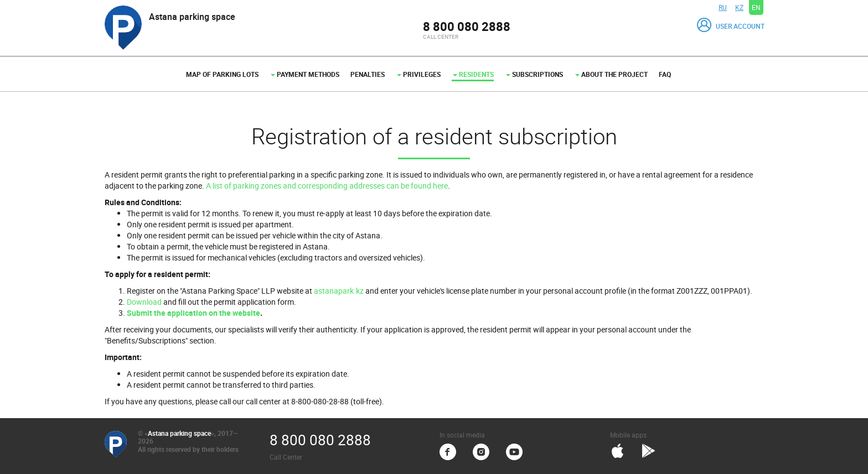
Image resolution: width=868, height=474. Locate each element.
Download (144, 302)
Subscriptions (534, 74)
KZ (739, 7)
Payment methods (305, 74)
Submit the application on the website (193, 313)
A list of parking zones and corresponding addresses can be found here (327, 186)
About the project (611, 74)
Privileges (419, 74)
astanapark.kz (339, 291)
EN (756, 7)
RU (723, 7)
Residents (473, 74)
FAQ (665, 74)
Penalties (368, 74)
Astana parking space (179, 433)
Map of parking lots (222, 74)
